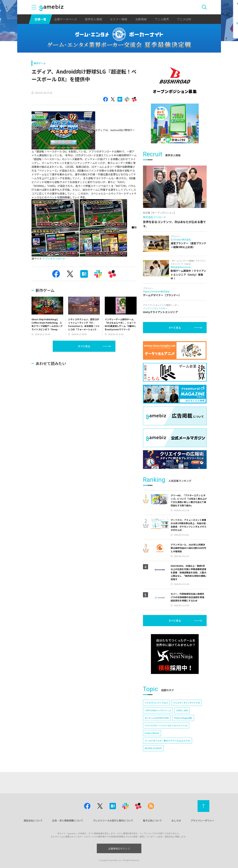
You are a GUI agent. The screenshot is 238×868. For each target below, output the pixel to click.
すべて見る (84, 346)
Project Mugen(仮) (183, 718)
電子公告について (152, 820)
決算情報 (141, 19)
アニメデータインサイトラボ (186, 703)
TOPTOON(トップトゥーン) (158, 710)
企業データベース (66, 19)
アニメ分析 (184, 19)
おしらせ (176, 820)
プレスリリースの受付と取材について (113, 820)
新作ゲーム (40, 63)
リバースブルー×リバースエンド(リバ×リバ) (166, 725)
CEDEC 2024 (182, 710)
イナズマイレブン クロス (156, 703)
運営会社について (33, 820)
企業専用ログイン (119, 848)
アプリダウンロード (54, 258)
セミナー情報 (119, 19)
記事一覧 (40, 19)
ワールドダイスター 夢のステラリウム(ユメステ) (167, 741)
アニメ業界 (162, 19)
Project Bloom (152, 733)
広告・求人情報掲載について (68, 820)
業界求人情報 (93, 19)
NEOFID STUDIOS (153, 748)
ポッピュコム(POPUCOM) (157, 718)
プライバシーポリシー (202, 820)
